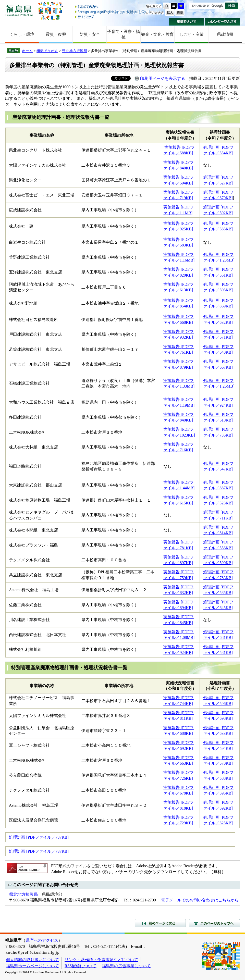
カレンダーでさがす (222, 22)
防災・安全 (90, 34)
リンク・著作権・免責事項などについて (101, 960)
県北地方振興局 (75, 51)
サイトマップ (113, 17)
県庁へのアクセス (42, 940)
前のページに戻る (160, 923)
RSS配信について (80, 966)
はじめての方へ (113, 7)
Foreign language (113, 12)
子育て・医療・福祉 (124, 34)
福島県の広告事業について (126, 966)
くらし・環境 (22, 34)
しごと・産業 (191, 34)
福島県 (19, 11)
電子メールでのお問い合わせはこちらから (200, 900)
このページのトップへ (214, 923)
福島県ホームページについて (32, 966)
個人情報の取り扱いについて (32, 960)
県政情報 (225, 34)
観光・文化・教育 (157, 34)
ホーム (27, 51)
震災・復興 (56, 34)
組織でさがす (187, 22)
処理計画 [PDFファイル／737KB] (39, 837)
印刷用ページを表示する (163, 78)
